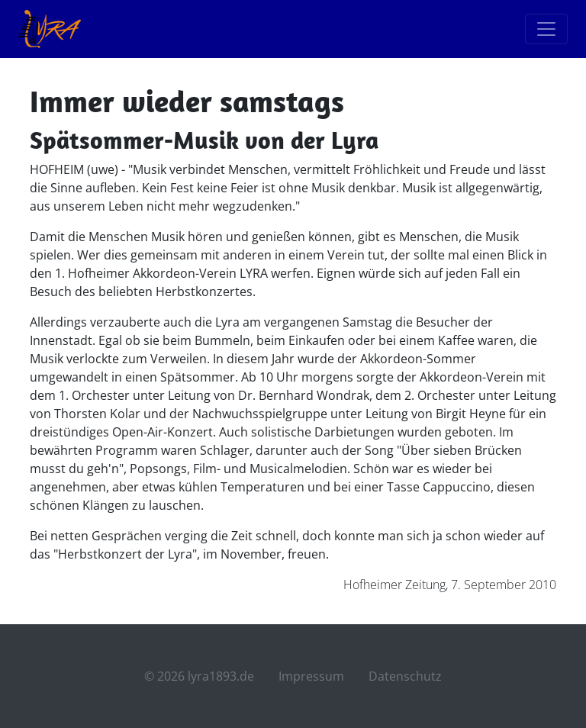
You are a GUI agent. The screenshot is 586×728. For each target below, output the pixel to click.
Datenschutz (405, 676)
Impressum (311, 676)
